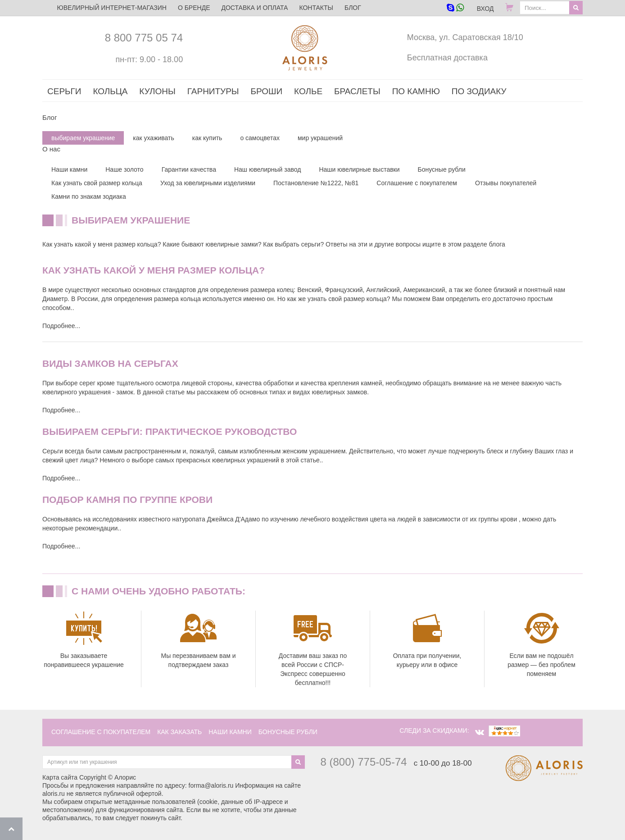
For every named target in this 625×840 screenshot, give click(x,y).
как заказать (179, 732)
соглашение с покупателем (101, 732)
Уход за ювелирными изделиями (208, 183)
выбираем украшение (83, 138)
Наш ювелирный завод (268, 169)
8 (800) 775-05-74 (364, 762)
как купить (207, 138)
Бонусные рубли (442, 169)
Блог (353, 8)
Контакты (316, 8)
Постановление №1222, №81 (316, 183)
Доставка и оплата (254, 8)
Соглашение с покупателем (417, 183)
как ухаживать (154, 138)
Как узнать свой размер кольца (97, 183)
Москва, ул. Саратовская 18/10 (465, 37)
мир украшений (320, 138)
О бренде (194, 8)
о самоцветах (260, 138)
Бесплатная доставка (447, 58)
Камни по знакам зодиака (89, 196)
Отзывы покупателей (506, 183)
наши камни (230, 732)
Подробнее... (61, 326)
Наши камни (69, 169)
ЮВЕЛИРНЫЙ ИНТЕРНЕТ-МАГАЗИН (112, 8)
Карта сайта (60, 777)
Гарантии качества (189, 169)
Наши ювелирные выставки (359, 169)
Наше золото (124, 169)
